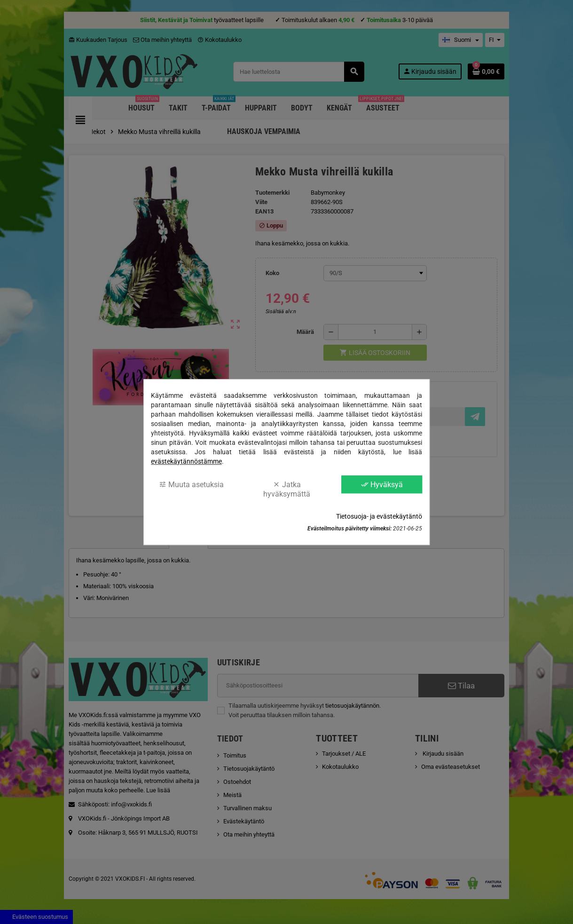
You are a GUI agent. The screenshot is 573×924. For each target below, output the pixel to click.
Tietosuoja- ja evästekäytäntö (379, 516)
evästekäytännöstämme (186, 461)
